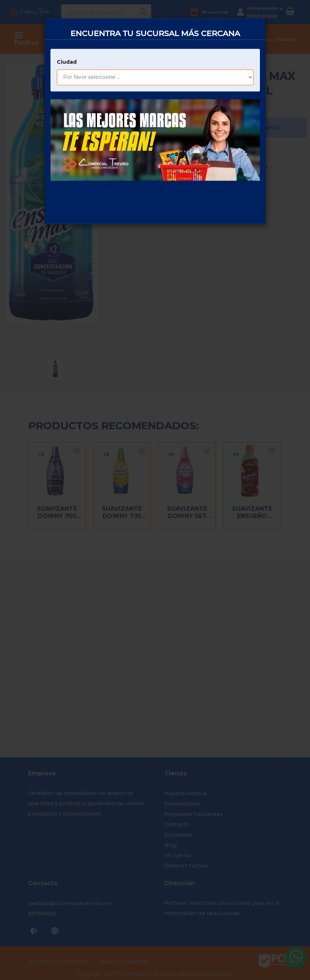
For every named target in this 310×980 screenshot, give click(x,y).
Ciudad (67, 36)
